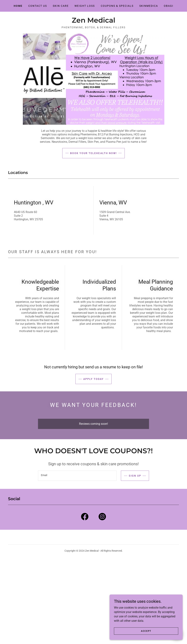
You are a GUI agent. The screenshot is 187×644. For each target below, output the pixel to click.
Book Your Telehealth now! (93, 153)
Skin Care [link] (61, 6)
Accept (146, 636)
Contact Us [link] (38, 6)
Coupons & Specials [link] (117, 6)
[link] (93, 22)
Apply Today (93, 379)
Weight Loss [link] (85, 6)
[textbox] (77, 476)
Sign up (135, 476)
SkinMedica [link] (149, 6)
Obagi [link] (169, 6)
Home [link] (18, 6)
